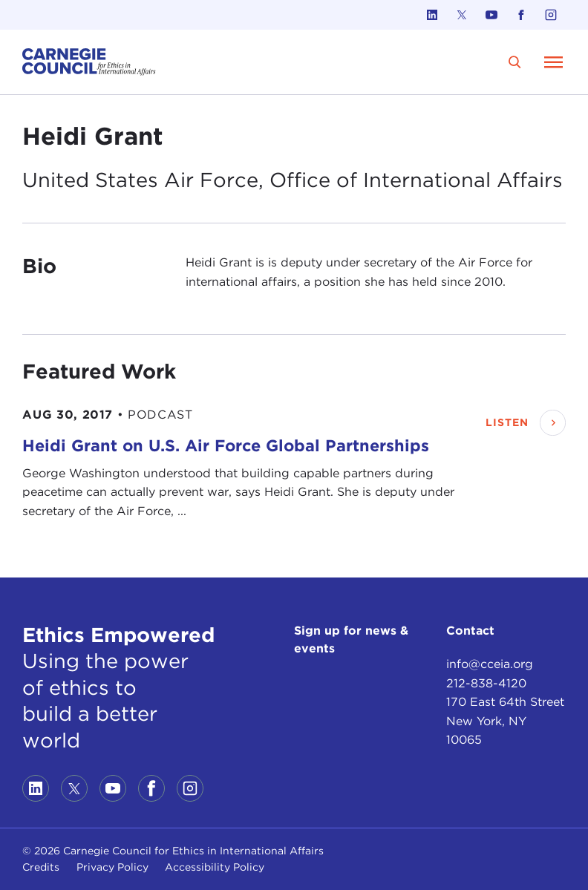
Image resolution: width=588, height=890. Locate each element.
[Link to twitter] (462, 15)
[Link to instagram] (551, 15)
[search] (515, 62)
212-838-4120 (486, 683)
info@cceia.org (490, 664)
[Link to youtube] (491, 15)
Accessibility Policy (215, 867)
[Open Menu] (554, 62)
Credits (41, 867)
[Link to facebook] (521, 15)
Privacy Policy (112, 867)
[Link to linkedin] (432, 15)
